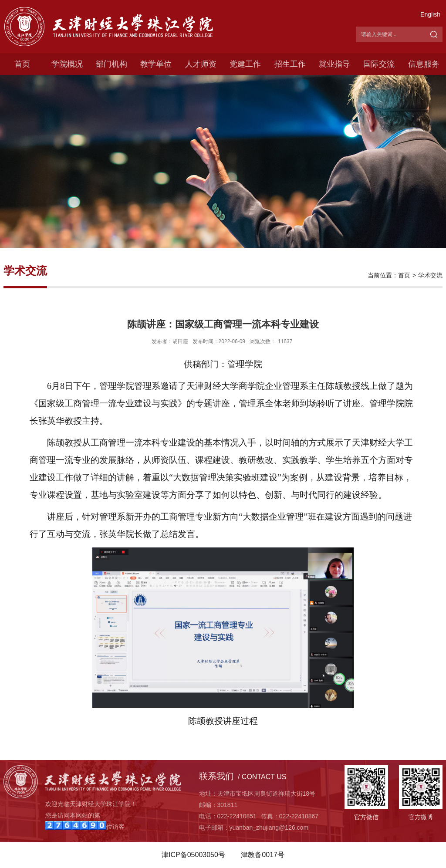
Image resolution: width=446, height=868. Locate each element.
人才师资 (201, 64)
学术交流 (430, 275)
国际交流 (379, 64)
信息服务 (424, 64)
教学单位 (156, 64)
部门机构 (111, 64)
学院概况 (67, 64)
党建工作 (245, 64)
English (430, 14)
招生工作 (290, 64)
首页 (22, 64)
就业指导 (334, 64)
